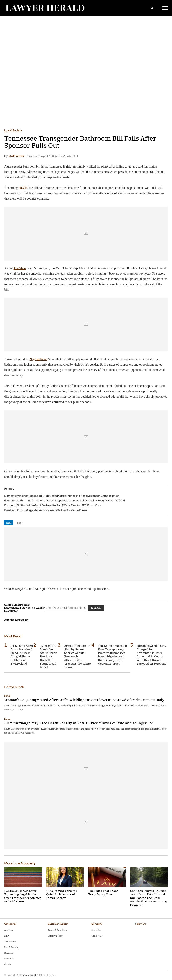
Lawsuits (9, 959)
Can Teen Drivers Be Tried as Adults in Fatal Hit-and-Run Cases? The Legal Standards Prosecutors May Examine (149, 898)
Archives (9, 930)
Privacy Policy (55, 936)
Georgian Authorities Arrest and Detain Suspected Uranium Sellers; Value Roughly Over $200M (65, 500)
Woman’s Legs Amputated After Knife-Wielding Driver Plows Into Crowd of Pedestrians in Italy (84, 700)
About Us (96, 930)
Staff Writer (17, 156)
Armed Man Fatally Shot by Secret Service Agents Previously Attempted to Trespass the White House (77, 656)
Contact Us (97, 936)
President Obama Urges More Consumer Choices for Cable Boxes (46, 510)
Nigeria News (38, 359)
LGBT (19, 523)
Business (9, 953)
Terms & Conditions (58, 930)
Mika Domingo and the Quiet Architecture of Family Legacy (62, 894)
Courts (8, 964)
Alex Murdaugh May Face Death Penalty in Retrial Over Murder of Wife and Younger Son (79, 723)
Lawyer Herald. (29, 975)
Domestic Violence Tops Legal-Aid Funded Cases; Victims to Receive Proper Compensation (62, 496)
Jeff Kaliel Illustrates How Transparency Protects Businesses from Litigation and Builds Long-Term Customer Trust (112, 655)
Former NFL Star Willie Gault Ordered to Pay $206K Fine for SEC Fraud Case (53, 505)
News (7, 696)
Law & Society (13, 130)
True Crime (10, 941)
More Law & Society (20, 863)
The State (20, 268)
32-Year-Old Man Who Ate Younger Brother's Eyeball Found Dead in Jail (48, 656)
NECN (23, 188)
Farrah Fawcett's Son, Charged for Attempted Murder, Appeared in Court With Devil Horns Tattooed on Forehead (152, 655)
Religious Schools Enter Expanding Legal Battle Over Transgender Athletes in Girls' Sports (23, 896)
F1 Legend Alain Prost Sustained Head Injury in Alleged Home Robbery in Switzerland (22, 655)
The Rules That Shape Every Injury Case (103, 892)
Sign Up (96, 608)
